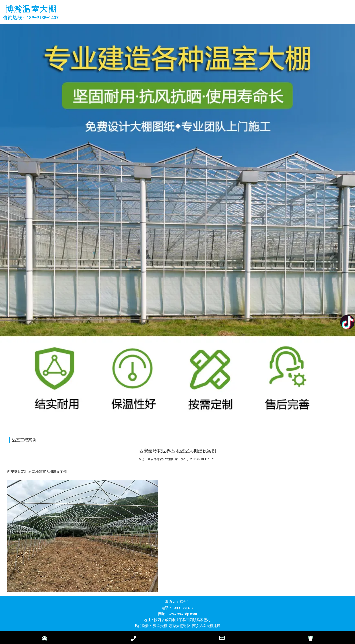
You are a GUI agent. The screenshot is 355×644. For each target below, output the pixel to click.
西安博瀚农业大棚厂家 (163, 459)
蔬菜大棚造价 (180, 626)
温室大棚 (160, 626)
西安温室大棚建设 (206, 626)
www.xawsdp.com (183, 614)
